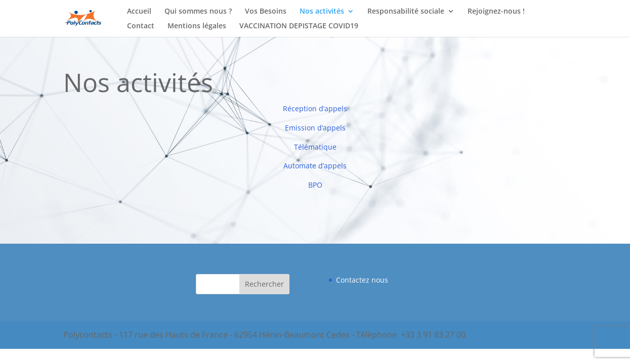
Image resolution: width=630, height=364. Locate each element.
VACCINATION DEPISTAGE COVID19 (299, 26)
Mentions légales (197, 26)
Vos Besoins (266, 12)
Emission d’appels (315, 128)
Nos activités (322, 12)
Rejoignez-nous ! (496, 12)
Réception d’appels (315, 108)
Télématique (315, 147)
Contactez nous (362, 280)
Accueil (139, 12)
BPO (315, 185)
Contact (141, 26)
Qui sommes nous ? (198, 12)
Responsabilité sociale (406, 12)
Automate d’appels (315, 166)
